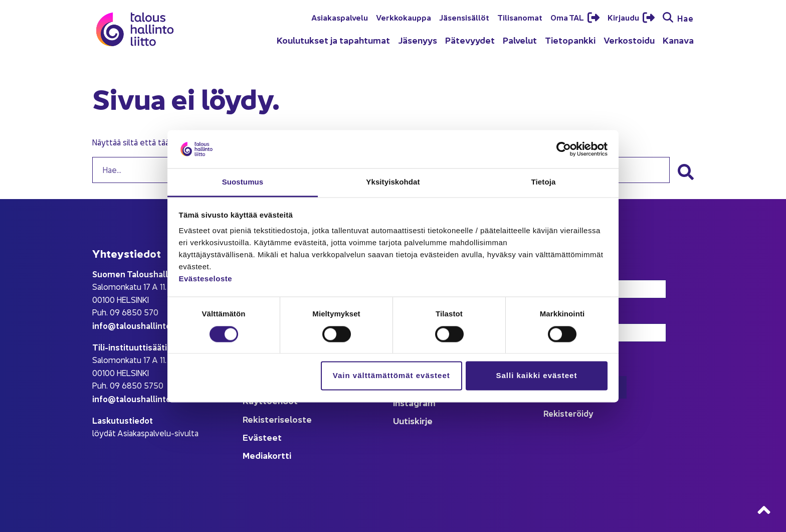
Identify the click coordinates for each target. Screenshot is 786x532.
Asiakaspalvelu (340, 17)
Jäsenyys (418, 40)
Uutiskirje (413, 420)
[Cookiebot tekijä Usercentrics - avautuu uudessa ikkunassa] (564, 149)
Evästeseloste (206, 279)
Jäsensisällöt (464, 17)
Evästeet (262, 437)
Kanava (678, 40)
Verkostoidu (629, 40)
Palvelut (520, 40)
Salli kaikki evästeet (536, 376)
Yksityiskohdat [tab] (393, 182)
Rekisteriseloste (277, 419)
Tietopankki (570, 40)
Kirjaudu (624, 17)
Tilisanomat (520, 17)
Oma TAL (568, 17)
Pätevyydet (470, 40)
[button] (686, 172)
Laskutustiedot (123, 420)
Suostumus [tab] (243, 182)
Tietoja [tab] (544, 182)
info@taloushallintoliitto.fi (145, 325)
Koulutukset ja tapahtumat (333, 40)
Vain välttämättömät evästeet (391, 376)
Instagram (414, 402)
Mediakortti (267, 455)
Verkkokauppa (404, 17)
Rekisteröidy (568, 413)
